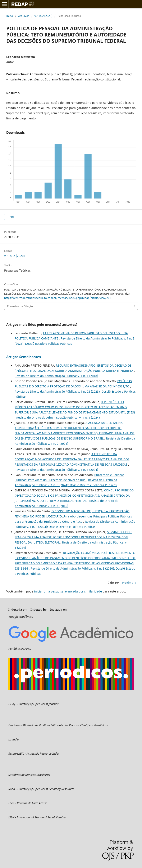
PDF (12, 217)
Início (10, 16)
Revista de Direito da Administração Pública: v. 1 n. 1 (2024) (58, 418)
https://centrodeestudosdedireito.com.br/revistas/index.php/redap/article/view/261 (58, 298)
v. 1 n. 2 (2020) (43, 16)
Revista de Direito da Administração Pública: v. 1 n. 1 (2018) (56, 376)
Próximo (128, 583)
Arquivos (24, 16)
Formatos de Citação (20, 306)
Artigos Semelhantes (24, 357)
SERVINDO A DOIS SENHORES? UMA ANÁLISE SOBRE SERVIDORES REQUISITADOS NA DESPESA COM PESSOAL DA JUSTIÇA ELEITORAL (74, 537)
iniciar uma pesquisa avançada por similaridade (68, 591)
